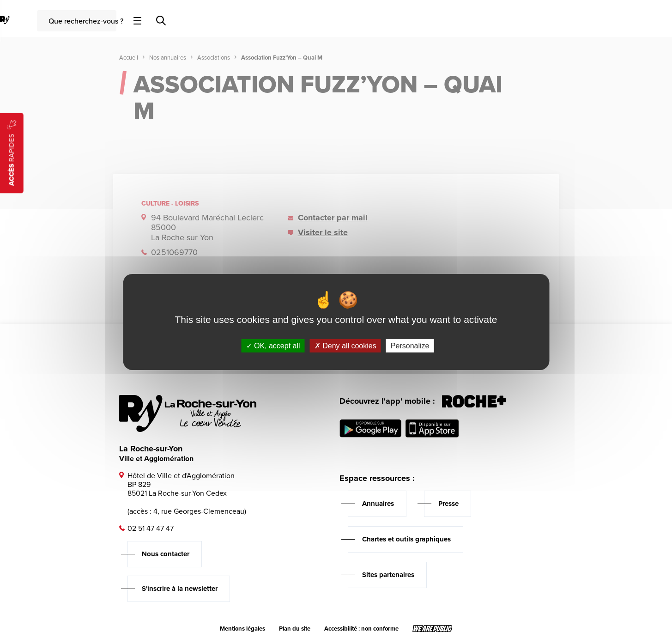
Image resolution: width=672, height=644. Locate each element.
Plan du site (295, 629)
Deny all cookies (345, 346)
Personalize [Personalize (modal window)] (410, 346)
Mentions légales (242, 629)
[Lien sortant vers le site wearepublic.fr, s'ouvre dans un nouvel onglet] (433, 629)
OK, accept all (273, 346)
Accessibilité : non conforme (361, 629)
